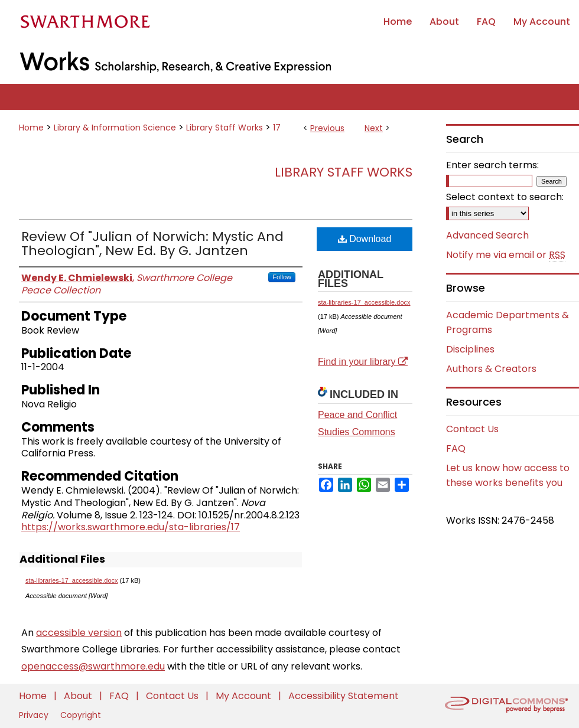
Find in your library (363, 362)
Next (374, 128)
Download (365, 239)
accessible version (79, 633)
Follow (282, 277)
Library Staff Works (225, 128)
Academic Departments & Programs (508, 322)
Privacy (35, 715)
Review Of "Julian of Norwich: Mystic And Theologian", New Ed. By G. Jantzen (152, 244)
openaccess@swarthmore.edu (93, 666)
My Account (245, 696)
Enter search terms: (492, 165)
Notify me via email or (506, 255)
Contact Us (472, 429)
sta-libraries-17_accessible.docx (72, 580)
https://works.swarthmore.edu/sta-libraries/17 (131, 527)
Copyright (81, 715)
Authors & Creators (491, 369)
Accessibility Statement (344, 696)
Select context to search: (505, 197)
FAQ (456, 448)
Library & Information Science (115, 128)
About (79, 696)
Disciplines (470, 349)
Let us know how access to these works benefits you (508, 475)
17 (277, 128)
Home (31, 128)
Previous (327, 128)
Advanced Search (487, 235)
